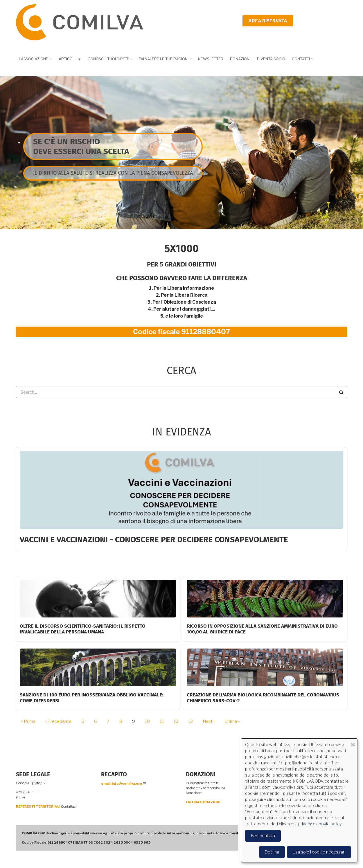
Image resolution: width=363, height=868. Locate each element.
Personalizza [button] (263, 836)
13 (193, 721)
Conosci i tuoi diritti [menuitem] (111, 61)
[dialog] (299, 800)
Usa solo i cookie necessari (319, 852)
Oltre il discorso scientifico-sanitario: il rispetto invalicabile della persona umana (83, 629)
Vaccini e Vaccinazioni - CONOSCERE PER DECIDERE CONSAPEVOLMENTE (154, 540)
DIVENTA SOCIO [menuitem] (271, 59)
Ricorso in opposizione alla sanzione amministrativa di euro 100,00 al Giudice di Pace (262, 629)
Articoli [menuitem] (71, 60)
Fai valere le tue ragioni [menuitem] (166, 61)
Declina (272, 852)
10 (150, 721)
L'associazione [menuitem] (36, 61)
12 (178, 721)
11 (164, 721)
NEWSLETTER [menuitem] (211, 59)
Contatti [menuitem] (303, 61)
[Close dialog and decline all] (353, 742)
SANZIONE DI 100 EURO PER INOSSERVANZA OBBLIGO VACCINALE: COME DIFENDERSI (91, 698)
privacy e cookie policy (320, 824)
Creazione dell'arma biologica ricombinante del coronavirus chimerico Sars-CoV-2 (263, 698)
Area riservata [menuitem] (268, 21)
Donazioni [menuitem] (240, 59)
